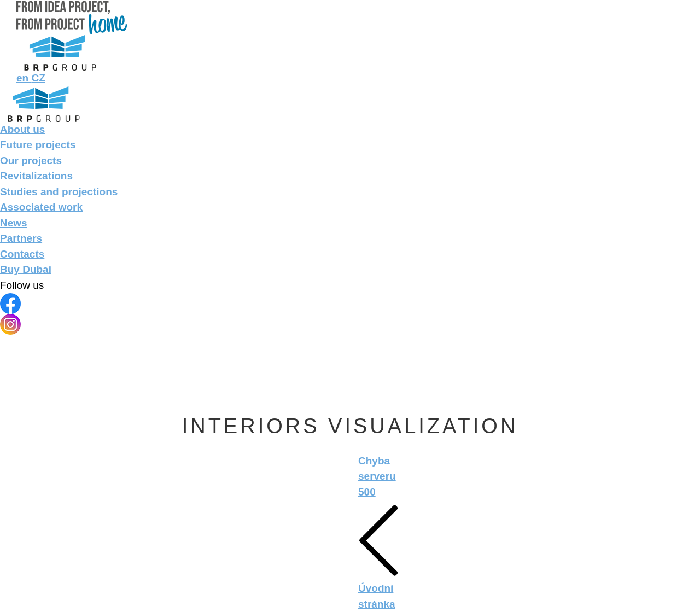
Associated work (41, 207)
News (14, 223)
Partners (21, 238)
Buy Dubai (26, 269)
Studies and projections (59, 192)
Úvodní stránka (378, 555)
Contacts (22, 254)
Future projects (38, 145)
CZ (38, 78)
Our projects (31, 161)
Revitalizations (36, 176)
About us (22, 129)
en (24, 78)
